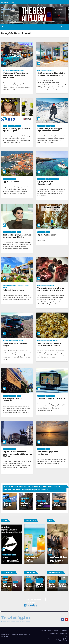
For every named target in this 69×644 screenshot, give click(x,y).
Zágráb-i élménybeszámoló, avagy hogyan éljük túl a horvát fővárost (17, 454)
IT (5, 501)
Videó (53, 396)
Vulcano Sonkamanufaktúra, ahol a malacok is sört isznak (51, 289)
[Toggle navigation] (66, 27)
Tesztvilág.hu (16, 618)
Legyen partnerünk (53, 630)
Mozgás (48, 126)
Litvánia (14, 232)
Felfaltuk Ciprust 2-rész (13, 290)
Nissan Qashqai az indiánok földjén (15, 344)
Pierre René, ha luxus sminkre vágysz (10, 562)
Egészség (29, 579)
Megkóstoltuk (21, 285)
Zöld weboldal (63, 633)
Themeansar (4, 636)
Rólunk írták (43, 630)
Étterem (5, 396)
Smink (4, 555)
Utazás (22, 70)
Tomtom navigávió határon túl (51, 399)
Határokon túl (7, 70)
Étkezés (5, 285)
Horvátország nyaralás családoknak (48, 453)
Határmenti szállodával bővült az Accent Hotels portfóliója (51, 74)
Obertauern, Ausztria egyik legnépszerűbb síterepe (50, 130)
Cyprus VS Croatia (11, 182)
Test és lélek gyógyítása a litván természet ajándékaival (17, 236)
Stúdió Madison (52, 586)
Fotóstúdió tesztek (52, 581)
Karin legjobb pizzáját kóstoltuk (13, 400)
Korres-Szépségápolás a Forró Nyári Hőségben (16, 130)
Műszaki (48, 396)
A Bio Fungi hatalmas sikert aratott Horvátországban (50, 344)
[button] (62, 27)
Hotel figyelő (50, 70)
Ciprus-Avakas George (47, 235)
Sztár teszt (28, 581)
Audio (39, 501)
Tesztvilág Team (54, 633)
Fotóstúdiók (6, 582)
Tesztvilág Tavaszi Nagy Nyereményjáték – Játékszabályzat (56, 640)
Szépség (19, 126)
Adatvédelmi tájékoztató (53, 636)
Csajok (5, 126)
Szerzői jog (64, 636)
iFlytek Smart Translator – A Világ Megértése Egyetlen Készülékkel (15, 75)
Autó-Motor (6, 341)
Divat (50, 555)
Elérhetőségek (63, 630)
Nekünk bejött (15, 70)
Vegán (5, 287)
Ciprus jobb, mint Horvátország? (45, 183)
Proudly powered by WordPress (10, 635)
